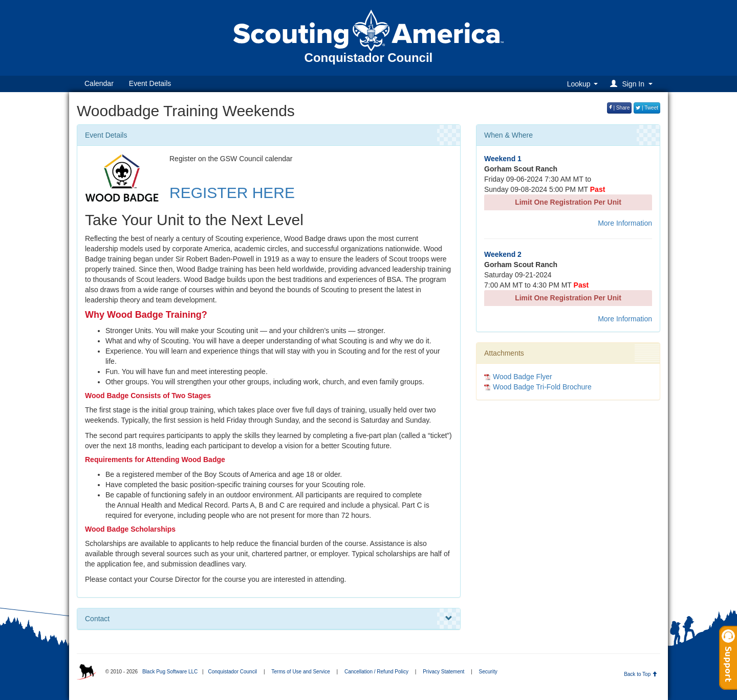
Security (488, 672)
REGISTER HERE (232, 193)
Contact (269, 619)
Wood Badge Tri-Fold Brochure (542, 387)
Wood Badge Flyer (523, 377)
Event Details (150, 83)
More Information (625, 223)
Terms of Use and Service (301, 672)
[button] (633, 84)
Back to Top (641, 674)
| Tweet (647, 108)
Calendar (99, 83)
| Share (620, 108)
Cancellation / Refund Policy (376, 672)
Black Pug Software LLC (170, 672)
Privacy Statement (443, 672)
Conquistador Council (232, 672)
